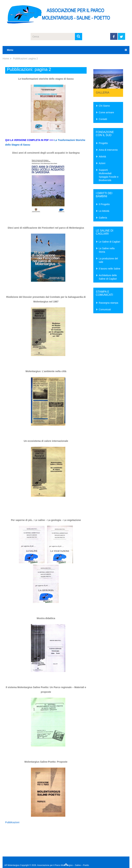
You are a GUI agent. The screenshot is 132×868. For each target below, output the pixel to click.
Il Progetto (104, 204)
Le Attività (104, 211)
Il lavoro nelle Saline (110, 269)
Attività (102, 157)
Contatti (103, 119)
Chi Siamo (104, 106)
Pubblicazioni (12, 822)
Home (6, 59)
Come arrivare (106, 112)
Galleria (103, 93)
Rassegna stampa (109, 303)
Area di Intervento (108, 150)
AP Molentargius (12, 865)
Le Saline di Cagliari (110, 242)
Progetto (103, 143)
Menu (10, 50)
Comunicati (105, 309)
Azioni (102, 163)
